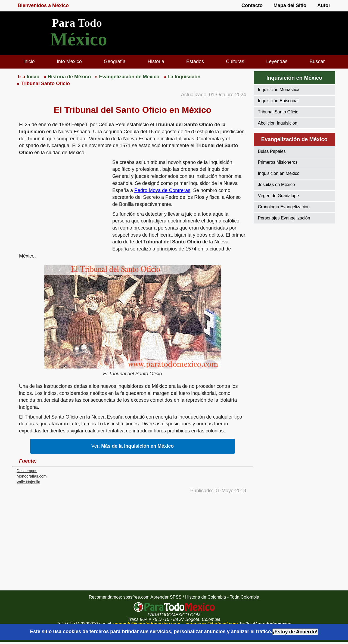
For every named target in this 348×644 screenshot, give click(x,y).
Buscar (317, 61)
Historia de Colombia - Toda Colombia (222, 597)
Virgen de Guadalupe (279, 196)
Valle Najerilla (28, 482)
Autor (324, 5)
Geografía (115, 61)
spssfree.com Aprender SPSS (152, 597)
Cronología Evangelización (284, 207)
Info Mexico (69, 61)
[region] (62, 201)
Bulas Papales (272, 151)
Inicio (29, 61)
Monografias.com (32, 476)
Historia (156, 61)
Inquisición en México (279, 173)
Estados (195, 61)
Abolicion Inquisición (278, 123)
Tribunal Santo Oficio (278, 112)
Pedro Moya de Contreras (162, 190)
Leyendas (277, 61)
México (79, 39)
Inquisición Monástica (279, 90)
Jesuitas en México (276, 185)
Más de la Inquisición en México (137, 446)
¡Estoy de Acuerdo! (295, 632)
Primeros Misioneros (278, 162)
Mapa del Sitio (290, 5)
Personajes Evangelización (284, 218)
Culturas (235, 61)
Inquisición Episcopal (278, 101)
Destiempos (27, 471)
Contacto (252, 5)
